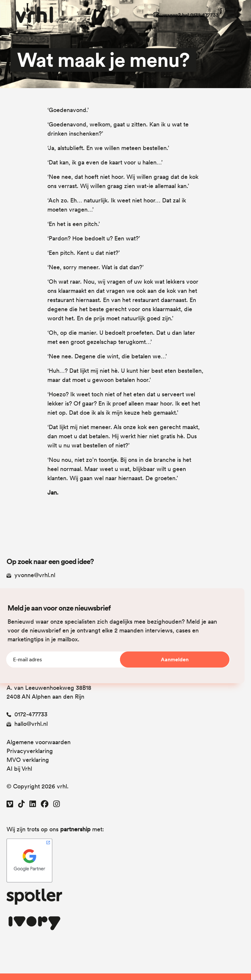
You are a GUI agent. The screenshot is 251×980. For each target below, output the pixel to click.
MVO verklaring (28, 760)
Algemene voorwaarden (39, 742)
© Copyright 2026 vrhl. (38, 786)
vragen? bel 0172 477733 (191, 15)
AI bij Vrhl (19, 769)
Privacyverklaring (30, 751)
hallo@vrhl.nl (27, 724)
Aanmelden (175, 660)
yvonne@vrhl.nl (31, 575)
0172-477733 (27, 714)
